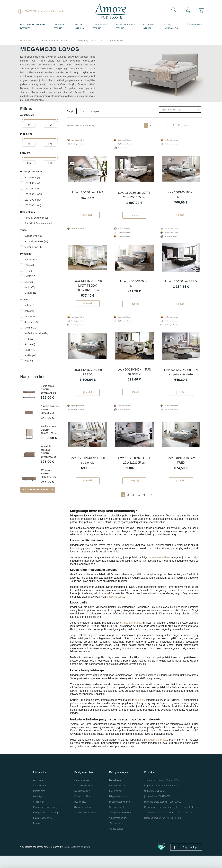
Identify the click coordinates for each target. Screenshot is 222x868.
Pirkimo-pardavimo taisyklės (47, 820)
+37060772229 (31, 11)
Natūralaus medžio (36, 333)
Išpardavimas (194, 25)
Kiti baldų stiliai (149, 26)
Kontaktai (150, 785)
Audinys (31, 259)
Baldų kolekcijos (171, 26)
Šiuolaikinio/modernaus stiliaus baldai (40, 223)
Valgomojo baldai (118, 830)
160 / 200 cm (34, 194)
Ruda (30, 350)
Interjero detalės (117, 798)
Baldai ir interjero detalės (33, 26)
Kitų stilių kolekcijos (84, 798)
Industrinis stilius (100, 26)
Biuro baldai (115, 793)
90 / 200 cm (32, 177)
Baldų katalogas (119, 785)
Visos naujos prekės (36, 490)
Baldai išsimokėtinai (43, 830)
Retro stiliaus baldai (36, 218)
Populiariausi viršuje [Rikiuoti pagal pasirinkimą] (181, 110)
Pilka (29, 339)
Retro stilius (80, 26)
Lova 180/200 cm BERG (181, 288)
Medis (30, 287)
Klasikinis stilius (82, 803)
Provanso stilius (60, 26)
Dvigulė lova (33, 236)
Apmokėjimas (40, 798)
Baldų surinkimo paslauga (46, 825)
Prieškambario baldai (120, 814)
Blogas (37, 836)
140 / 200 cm (34, 189)
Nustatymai (187, 859)
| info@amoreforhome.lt (51, 11)
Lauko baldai (116, 803)
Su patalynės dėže (36, 241)
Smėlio (30, 355)
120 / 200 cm (33, 183)
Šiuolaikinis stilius (83, 820)
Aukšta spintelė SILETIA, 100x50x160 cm (49, 430)
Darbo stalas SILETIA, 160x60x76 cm (48, 389)
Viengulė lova (33, 247)
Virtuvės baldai (117, 836)
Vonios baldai (116, 841)
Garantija (38, 809)
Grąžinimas (39, 814)
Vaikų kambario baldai (120, 825)
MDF (29, 282)
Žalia (29, 361)
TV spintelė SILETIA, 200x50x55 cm (48, 474)
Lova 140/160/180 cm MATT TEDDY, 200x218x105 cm (88, 292)
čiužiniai (139, 712)
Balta (30, 311)
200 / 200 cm (33, 205)
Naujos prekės (33, 377)
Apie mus (38, 793)
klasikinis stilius (115, 609)
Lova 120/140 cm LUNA (88, 195)
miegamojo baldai (157, 752)
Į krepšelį (88, 218)
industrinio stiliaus (160, 570)
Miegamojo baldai (118, 809)
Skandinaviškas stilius (125, 26)
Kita (28, 271)
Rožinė (30, 344)
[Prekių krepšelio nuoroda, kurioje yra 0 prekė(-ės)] (201, 10)
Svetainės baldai (117, 820)
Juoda (30, 317)
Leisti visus (153, 858)
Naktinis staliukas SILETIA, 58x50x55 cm (50, 410)
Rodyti (70, 111)
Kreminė (31, 322)
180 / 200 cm (34, 200)
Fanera (30, 265)
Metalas (31, 293)
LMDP (30, 276)
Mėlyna (31, 328)
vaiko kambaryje (132, 635)
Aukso (29, 305)
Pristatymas (39, 803)
